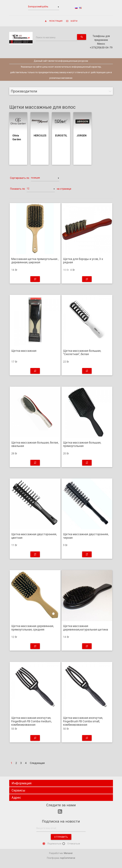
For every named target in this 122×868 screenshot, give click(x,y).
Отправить (61, 837)
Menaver (68, 853)
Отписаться (74, 844)
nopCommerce (68, 858)
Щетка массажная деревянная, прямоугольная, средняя (32, 628)
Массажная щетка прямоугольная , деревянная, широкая (35, 261)
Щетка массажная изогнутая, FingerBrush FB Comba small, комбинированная (83, 721)
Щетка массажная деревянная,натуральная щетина (86, 628)
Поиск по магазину (46, 37)
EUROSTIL (61, 135)
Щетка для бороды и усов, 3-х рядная (83, 261)
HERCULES (40, 135)
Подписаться (54, 844)
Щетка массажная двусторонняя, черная (86, 536)
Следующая (37, 763)
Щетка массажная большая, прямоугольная (82, 444)
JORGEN (81, 135)
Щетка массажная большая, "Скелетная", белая (82, 352)
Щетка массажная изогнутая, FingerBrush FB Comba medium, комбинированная (31, 721)
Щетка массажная (24, 351)
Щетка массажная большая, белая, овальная (35, 444)
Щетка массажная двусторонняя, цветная (34, 536)
